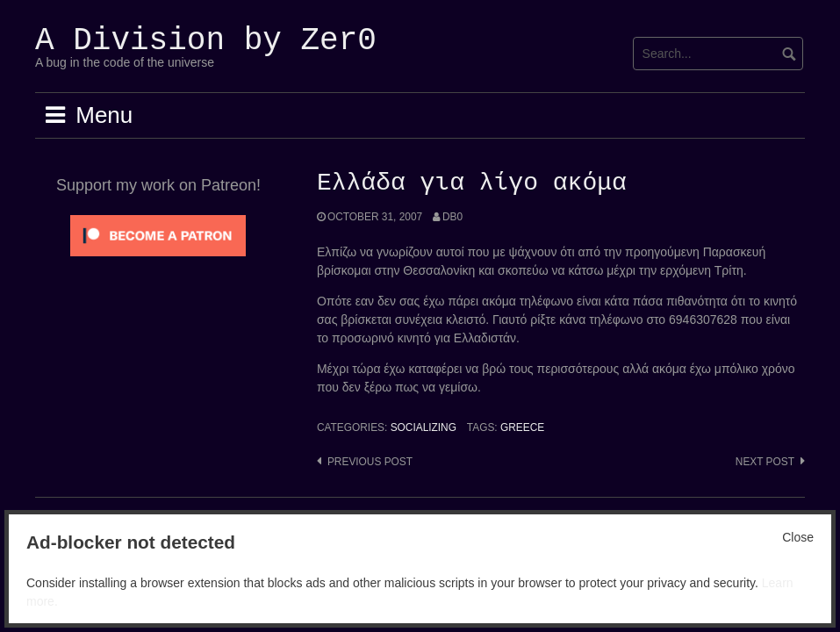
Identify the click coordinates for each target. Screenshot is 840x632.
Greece (522, 427)
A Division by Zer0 (206, 41)
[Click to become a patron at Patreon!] (158, 234)
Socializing (424, 427)
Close (798, 537)
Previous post (370, 462)
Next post (765, 462)
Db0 (452, 217)
